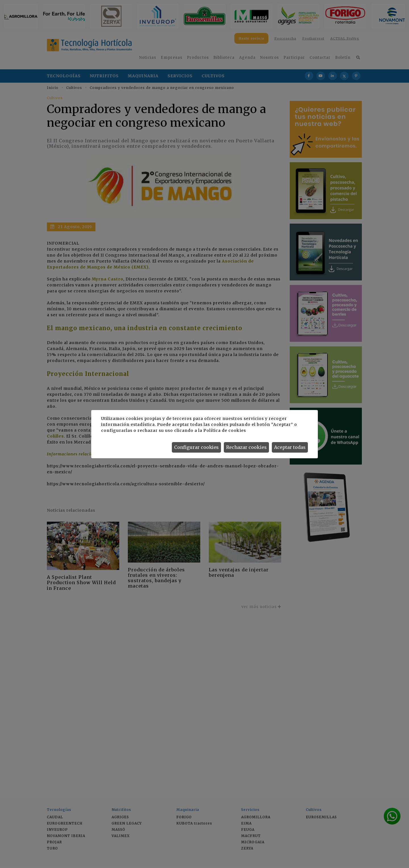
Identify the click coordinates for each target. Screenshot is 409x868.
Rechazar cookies (246, 447)
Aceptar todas (290, 447)
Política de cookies (225, 430)
